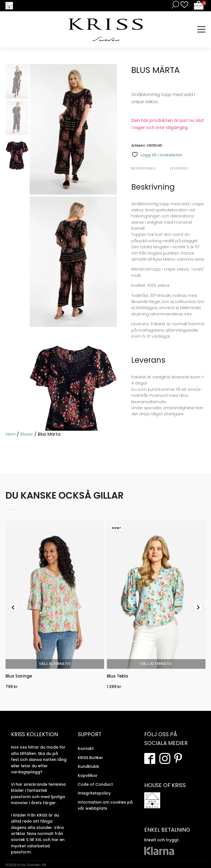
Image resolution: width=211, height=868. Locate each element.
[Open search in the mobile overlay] (174, 5)
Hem (11, 434)
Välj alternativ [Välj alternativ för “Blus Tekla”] (156, 664)
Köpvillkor (88, 776)
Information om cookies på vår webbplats (105, 805)
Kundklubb (88, 766)
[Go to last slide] (13, 607)
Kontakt (86, 749)
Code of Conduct (95, 784)
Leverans (179, 168)
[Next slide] (198, 607)
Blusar (27, 434)
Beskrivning (143, 168)
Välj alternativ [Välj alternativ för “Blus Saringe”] (55, 664)
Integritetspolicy (94, 793)
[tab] (150, 168)
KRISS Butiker (90, 758)
